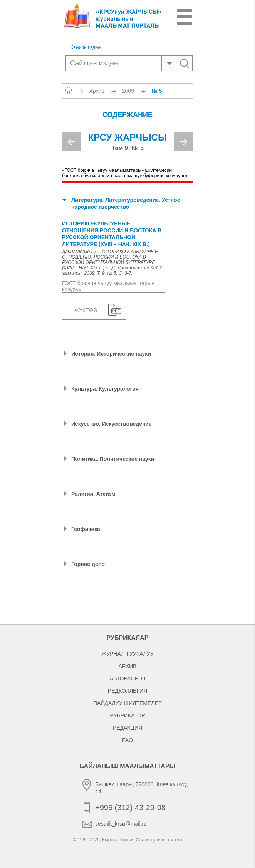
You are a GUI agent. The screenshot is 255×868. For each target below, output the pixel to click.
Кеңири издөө (86, 48)
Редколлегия (127, 691)
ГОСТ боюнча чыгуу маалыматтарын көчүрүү (108, 286)
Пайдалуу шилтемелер (127, 703)
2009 (128, 91)
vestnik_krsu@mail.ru (121, 824)
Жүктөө (86, 310)
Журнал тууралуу (127, 654)
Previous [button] (72, 141)
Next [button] (183, 142)
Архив (97, 91)
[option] (127, 145)
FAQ (127, 740)
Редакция (127, 728)
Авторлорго (127, 678)
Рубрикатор (127, 715)
